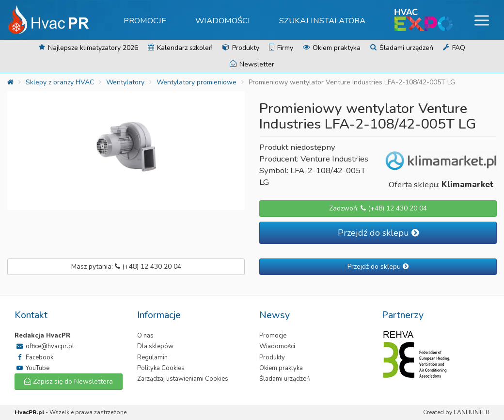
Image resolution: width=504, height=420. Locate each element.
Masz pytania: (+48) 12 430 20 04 (126, 267)
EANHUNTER (472, 412)
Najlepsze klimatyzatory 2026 (88, 48)
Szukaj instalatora (322, 21)
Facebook (34, 357)
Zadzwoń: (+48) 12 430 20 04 (378, 208)
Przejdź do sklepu (378, 233)
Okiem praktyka (332, 48)
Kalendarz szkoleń (180, 48)
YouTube (32, 368)
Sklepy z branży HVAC (60, 82)
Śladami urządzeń (402, 48)
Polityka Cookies (161, 368)
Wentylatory (125, 82)
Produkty (241, 48)
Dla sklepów (155, 346)
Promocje (145, 21)
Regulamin (152, 357)
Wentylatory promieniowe (197, 82)
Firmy (281, 48)
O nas (145, 336)
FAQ (454, 48)
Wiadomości (223, 21)
